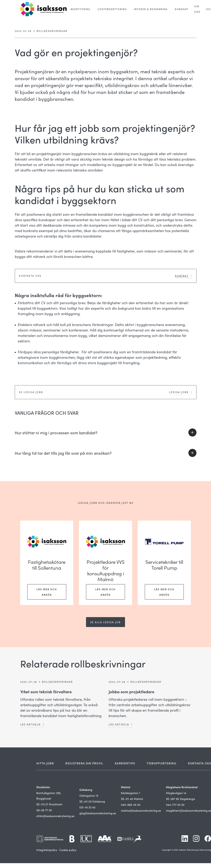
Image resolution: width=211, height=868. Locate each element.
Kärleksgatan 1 (131, 793)
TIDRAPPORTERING (162, 763)
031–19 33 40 (87, 807)
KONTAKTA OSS (199, 763)
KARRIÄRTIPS (125, 763)
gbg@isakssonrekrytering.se (98, 813)
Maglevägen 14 (176, 793)
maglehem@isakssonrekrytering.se (188, 811)
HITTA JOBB (45, 763)
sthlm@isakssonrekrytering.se (55, 816)
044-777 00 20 (175, 805)
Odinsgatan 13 (89, 796)
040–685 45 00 (131, 805)
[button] (81, 9)
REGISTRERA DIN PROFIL (84, 763)
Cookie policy (68, 850)
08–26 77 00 (44, 810)
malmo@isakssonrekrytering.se (141, 811)
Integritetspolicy (47, 850)
